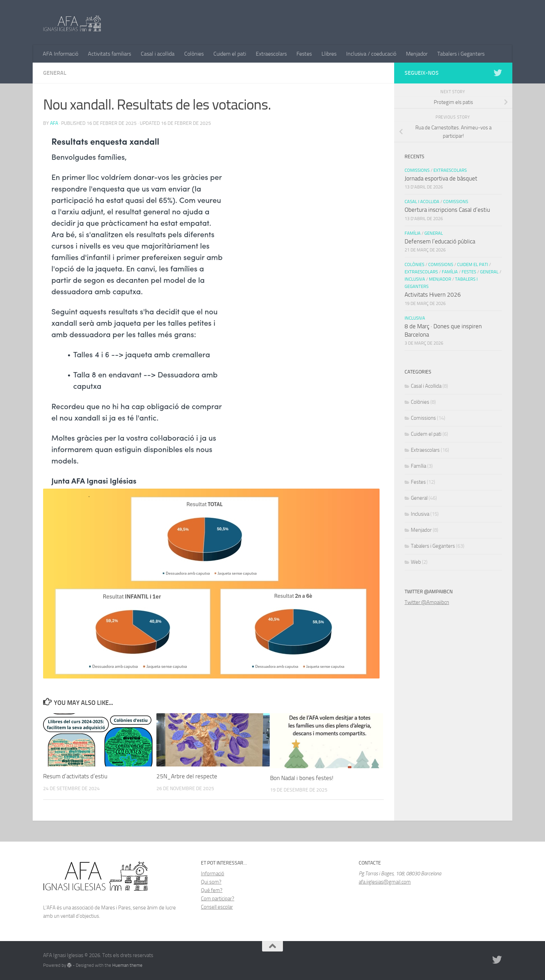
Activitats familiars (109, 54)
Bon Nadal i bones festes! (302, 778)
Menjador (417, 54)
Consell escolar (217, 907)
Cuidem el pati (230, 54)
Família (413, 233)
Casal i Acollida (422, 202)
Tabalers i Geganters (461, 54)
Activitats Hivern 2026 (433, 295)
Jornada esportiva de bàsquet (441, 178)
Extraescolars (271, 54)
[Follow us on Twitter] (498, 73)
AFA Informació (60, 54)
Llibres (329, 54)
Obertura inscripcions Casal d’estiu (447, 210)
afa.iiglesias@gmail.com (385, 882)
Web (416, 562)
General (55, 73)
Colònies (194, 54)
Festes (304, 54)
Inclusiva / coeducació (371, 54)
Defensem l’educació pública (440, 241)
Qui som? (211, 882)
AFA (54, 123)
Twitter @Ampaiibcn (427, 602)
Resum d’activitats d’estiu (75, 776)
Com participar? (218, 899)
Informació (213, 874)
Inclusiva (415, 279)
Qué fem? (212, 890)
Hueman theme (127, 965)
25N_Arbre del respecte (187, 776)
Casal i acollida (158, 54)
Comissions (417, 170)
